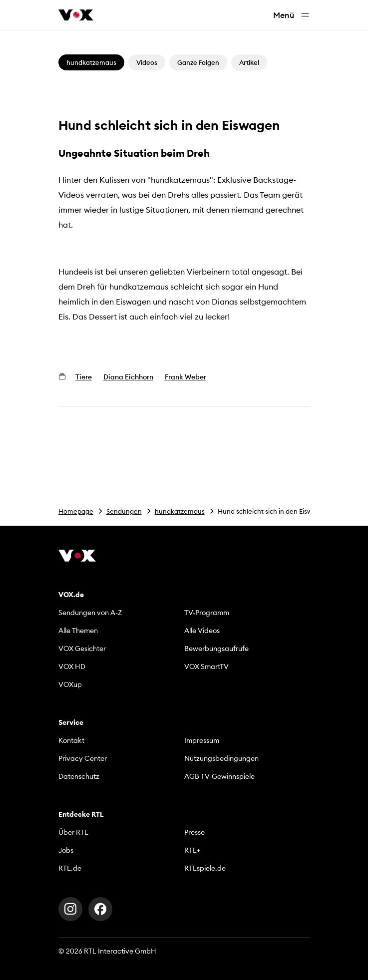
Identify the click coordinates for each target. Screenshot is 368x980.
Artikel (249, 62)
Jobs (66, 850)
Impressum (202, 740)
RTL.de (70, 868)
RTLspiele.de (205, 868)
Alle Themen (78, 631)
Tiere (84, 377)
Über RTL (73, 832)
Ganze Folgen (198, 62)
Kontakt (71, 740)
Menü (292, 15)
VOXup (70, 684)
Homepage (76, 511)
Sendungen (124, 511)
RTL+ (192, 850)
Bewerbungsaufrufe (216, 649)
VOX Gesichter (82, 649)
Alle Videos (202, 631)
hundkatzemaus (180, 511)
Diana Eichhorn (128, 377)
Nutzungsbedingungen (221, 758)
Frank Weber (185, 377)
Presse (194, 832)
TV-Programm (207, 613)
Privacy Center (83, 758)
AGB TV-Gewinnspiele (219, 776)
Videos (147, 62)
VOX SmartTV (206, 666)
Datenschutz (79, 776)
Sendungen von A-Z (90, 613)
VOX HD (72, 666)
